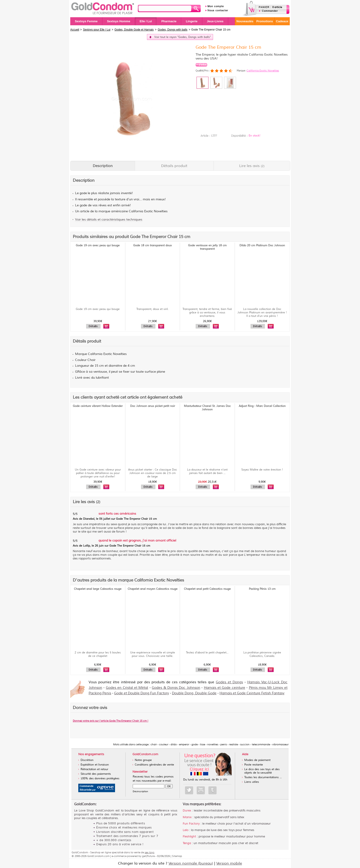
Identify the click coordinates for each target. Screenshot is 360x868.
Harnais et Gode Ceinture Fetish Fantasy (252, 693)
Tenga (187, 843)
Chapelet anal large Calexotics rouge (98, 589)
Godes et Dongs (229, 682)
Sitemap (177, 856)
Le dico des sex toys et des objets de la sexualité (262, 771)
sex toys (149, 852)
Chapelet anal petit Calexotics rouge (207, 589)
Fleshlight (189, 837)
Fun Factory (191, 824)
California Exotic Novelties (263, 71)
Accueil (75, 30)
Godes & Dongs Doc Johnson (176, 688)
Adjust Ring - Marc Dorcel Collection (262, 406)
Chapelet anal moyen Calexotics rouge (153, 589)
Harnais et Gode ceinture (225, 688)
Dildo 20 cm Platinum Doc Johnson (262, 245)
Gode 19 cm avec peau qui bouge (98, 245)
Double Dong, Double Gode (194, 693)
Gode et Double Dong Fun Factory (142, 693)
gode (83, 193)
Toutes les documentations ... (263, 777)
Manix (187, 817)
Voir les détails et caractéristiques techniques (109, 220)
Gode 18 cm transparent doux (152, 245)
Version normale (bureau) (191, 863)
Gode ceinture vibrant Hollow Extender (98, 406)
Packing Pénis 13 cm (262, 589)
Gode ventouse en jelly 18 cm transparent (207, 247)
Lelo (186, 830)
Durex (187, 811)
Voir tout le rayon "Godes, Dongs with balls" (183, 37)
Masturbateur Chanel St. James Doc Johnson (207, 408)
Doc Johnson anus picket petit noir (153, 406)
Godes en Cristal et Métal (127, 688)
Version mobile (229, 863)
